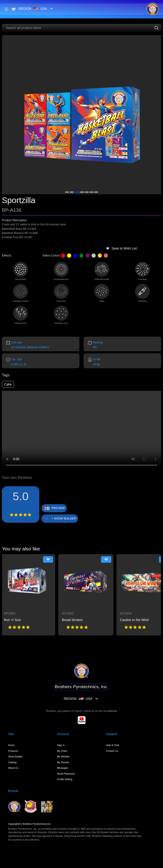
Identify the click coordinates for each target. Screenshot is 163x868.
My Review (63, 762)
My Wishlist (63, 756)
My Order (62, 751)
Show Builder (15, 756)
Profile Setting (65, 779)
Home (11, 745)
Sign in (61, 745)
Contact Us (112, 751)
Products (13, 751)
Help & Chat (113, 745)
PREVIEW (58, 508)
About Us (13, 768)
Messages (63, 768)
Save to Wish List (121, 248)
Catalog (12, 762)
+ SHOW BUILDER (64, 519)
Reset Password (66, 774)
